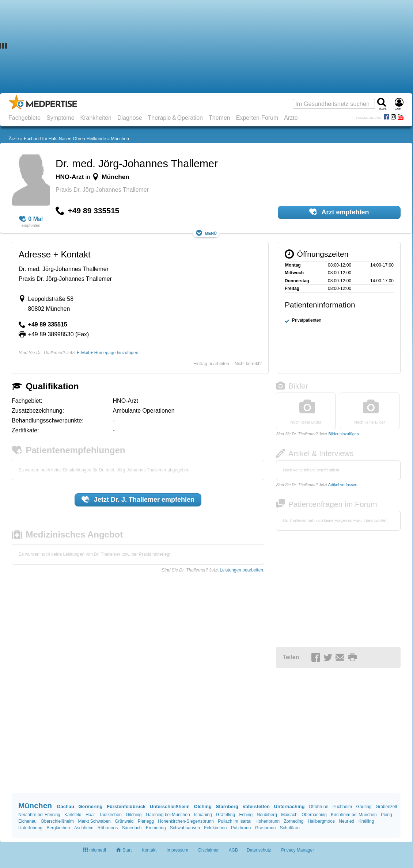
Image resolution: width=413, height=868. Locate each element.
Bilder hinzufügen (343, 434)
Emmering (156, 828)
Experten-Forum (257, 118)
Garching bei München (168, 815)
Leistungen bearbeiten (241, 570)
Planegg (146, 821)
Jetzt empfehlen (138, 500)
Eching (246, 815)
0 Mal (31, 219)
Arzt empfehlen (339, 212)
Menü (206, 233)
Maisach (289, 815)
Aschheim (84, 828)
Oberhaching (314, 815)
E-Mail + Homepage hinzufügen (107, 353)
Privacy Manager (298, 850)
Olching (203, 806)
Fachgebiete (24, 118)
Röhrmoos (108, 828)
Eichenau (27, 821)
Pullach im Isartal (234, 821)
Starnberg (227, 806)
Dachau (66, 806)
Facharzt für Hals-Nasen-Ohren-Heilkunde (65, 139)
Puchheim (342, 807)
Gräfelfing (226, 815)
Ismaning (203, 815)
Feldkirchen (215, 828)
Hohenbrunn (268, 821)
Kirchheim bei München (354, 815)
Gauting (364, 807)
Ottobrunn (319, 807)
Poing (387, 815)
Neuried (346, 821)
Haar (90, 815)
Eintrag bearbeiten (211, 364)
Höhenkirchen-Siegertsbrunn (186, 821)
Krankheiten (96, 118)
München (120, 139)
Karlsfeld (73, 815)
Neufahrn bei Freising (39, 815)
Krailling (366, 821)
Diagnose (130, 118)
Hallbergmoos (321, 821)
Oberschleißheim (57, 821)
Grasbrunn (266, 828)
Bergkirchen (58, 828)
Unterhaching (289, 806)
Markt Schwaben (94, 821)
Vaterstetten (256, 806)
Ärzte (291, 118)
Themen (219, 118)
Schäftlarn (290, 828)
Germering (91, 806)
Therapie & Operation (176, 118)
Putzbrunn (241, 828)
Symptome (60, 118)
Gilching (134, 815)
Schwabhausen (185, 828)
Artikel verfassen (343, 485)
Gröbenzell (386, 807)
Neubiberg (267, 815)
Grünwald (124, 821)
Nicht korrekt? (248, 364)
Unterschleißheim (170, 806)
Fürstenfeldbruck (126, 806)
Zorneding (293, 821)
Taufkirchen (110, 815)
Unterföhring (30, 828)
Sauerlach (132, 828)
